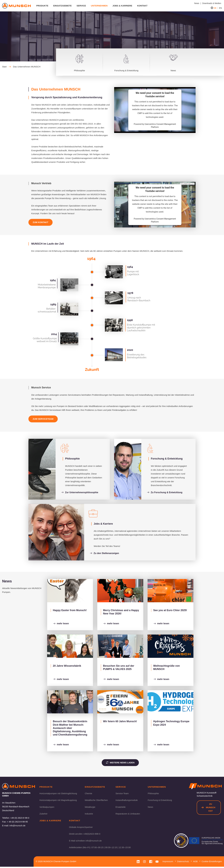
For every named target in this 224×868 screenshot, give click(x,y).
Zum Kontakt (40, 222)
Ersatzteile (121, 808)
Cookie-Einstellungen (212, 863)
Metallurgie (90, 808)
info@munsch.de (17, 826)
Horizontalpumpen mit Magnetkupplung (58, 801)
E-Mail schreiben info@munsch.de (85, 842)
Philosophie (153, 794)
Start (7, 67)
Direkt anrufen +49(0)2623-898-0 (85, 835)
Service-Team (122, 794)
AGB (195, 863)
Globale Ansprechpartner (81, 828)
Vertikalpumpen (47, 808)
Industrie (89, 815)
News (150, 808)
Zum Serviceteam (43, 419)
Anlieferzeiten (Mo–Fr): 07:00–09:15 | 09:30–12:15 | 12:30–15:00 (100, 849)
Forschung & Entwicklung (160, 801)
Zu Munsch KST (208, 808)
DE (215, 8)
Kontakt (142, 6)
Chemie (88, 794)
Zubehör (43, 815)
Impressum (168, 863)
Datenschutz (183, 863)
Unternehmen (99, 6)
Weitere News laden (120, 763)
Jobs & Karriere (122, 6)
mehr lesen (61, 624)
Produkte (42, 6)
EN (220, 8)
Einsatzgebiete (63, 6)
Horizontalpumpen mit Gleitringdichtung (58, 794)
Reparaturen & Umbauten (128, 815)
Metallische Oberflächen (96, 801)
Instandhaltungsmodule (127, 801)
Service (81, 6)
